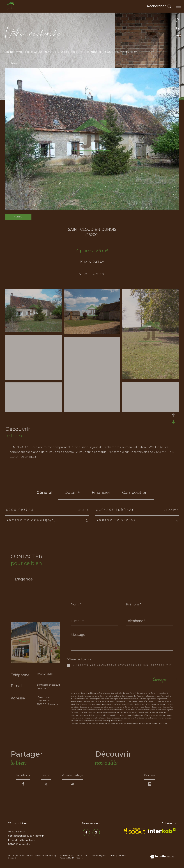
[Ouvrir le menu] (178, 6)
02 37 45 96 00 (45, 674)
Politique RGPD (67, 859)
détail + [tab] (72, 492)
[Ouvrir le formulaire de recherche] (159, 6)
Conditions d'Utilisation (139, 723)
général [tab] (44, 492)
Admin (112, 856)
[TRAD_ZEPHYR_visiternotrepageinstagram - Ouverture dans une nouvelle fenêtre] (95, 833)
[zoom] (34, 331)
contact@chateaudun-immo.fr (26, 837)
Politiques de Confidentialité (113, 723)
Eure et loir (67, 52)
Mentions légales (98, 856)
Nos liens (122, 856)
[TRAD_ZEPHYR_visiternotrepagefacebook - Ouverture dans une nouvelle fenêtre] (86, 833)
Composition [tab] (135, 492)
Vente (53, 52)
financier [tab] (101, 492)
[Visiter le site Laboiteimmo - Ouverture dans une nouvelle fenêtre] (162, 858)
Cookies (80, 859)
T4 (118, 52)
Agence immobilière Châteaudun (26, 52)
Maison (110, 52)
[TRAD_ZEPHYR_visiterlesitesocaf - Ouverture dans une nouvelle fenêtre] (134, 832)
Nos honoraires (66, 856)
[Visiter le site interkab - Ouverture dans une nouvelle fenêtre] (162, 831)
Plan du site (82, 856)
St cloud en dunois (90, 52)
